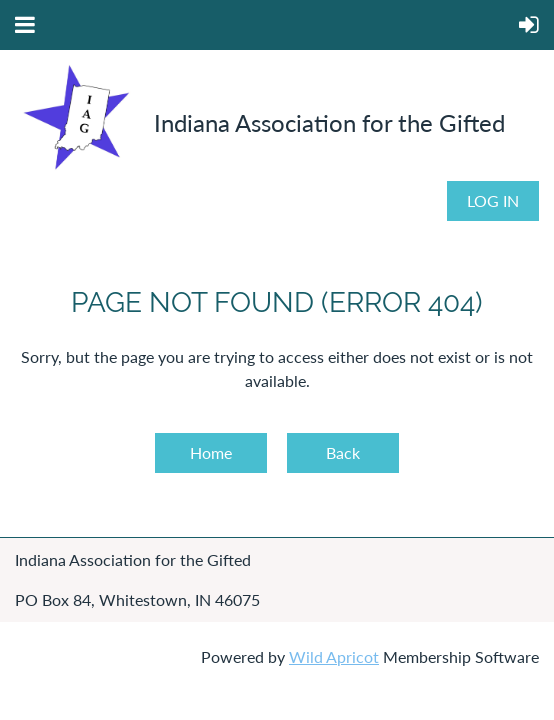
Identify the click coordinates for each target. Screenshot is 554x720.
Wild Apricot (334, 656)
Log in (493, 200)
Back (343, 452)
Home (211, 452)
